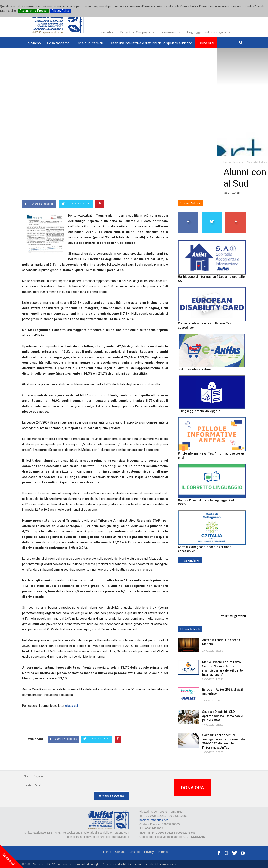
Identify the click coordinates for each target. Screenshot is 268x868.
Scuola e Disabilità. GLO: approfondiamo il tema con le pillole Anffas (223, 716)
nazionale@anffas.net (154, 820)
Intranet (163, 852)
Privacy (149, 852)
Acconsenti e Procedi (33, 11)
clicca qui (72, 706)
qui (108, 226)
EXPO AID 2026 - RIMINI (220, 570)
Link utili (135, 852)
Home (107, 852)
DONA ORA (192, 788)
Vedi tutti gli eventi (233, 616)
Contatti (120, 852)
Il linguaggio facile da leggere (200, 411)
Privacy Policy (61, 11)
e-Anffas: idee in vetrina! (196, 369)
